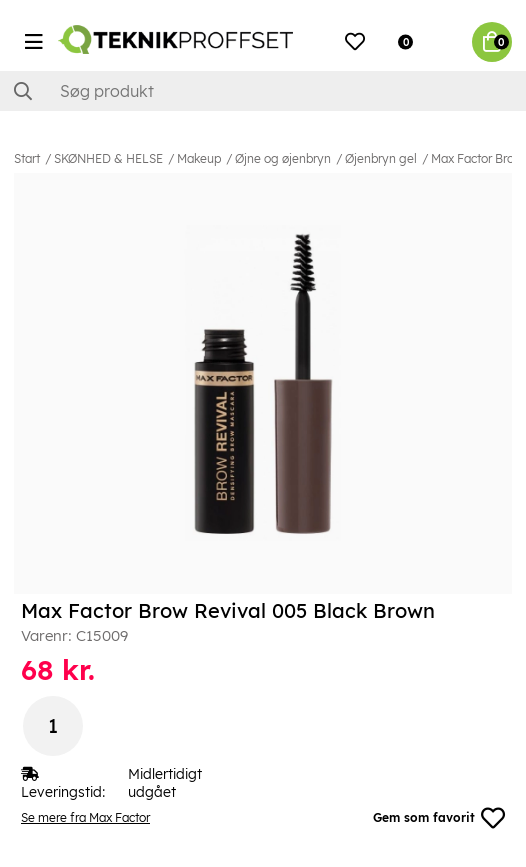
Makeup (199, 158)
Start (27, 158)
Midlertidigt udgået (165, 783)
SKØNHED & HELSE (108, 158)
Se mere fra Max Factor (85, 817)
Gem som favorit (439, 818)
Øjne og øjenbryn (283, 158)
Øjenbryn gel (381, 158)
